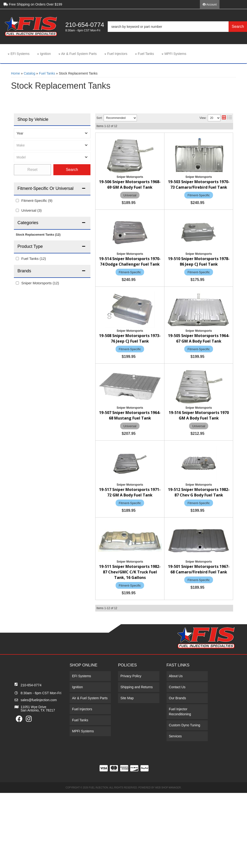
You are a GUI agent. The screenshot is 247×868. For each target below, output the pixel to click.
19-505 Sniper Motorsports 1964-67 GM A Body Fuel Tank (162, 373)
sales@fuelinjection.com (39, 775)
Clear (32, 170)
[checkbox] (17, 201)
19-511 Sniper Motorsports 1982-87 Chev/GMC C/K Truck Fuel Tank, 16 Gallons (162, 598)
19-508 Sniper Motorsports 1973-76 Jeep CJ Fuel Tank (160, 333)
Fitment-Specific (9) (37, 201)
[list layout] (230, 118)
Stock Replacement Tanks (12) (38, 235)
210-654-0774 (31, 760)
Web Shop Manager (168, 863)
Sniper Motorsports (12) (40, 283)
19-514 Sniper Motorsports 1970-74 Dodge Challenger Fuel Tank (160, 244)
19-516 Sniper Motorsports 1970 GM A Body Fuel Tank (160, 463)
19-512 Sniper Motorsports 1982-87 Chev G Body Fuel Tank (160, 552)
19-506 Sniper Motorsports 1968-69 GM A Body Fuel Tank (162, 146)
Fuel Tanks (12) (34, 259)
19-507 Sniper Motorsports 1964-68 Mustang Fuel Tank (161, 418)
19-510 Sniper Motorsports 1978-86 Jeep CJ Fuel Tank (160, 292)
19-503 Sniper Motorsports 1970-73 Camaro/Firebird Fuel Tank (163, 194)
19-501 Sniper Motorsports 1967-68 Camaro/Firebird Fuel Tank (163, 643)
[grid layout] (224, 118)
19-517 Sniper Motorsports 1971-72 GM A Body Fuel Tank (162, 508)
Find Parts (72, 170)
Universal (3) (31, 210)
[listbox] (52, 133)
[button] (177, 27)
